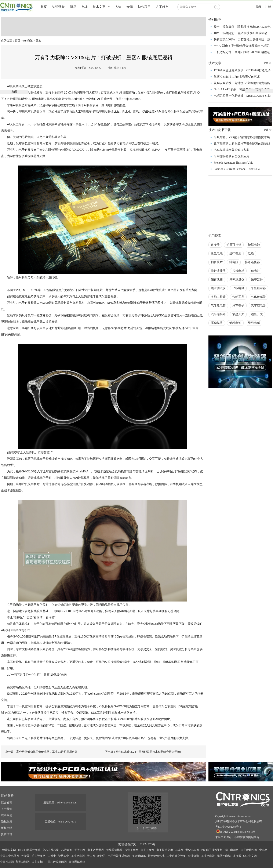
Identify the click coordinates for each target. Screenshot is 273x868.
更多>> (268, 130)
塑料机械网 (23, 862)
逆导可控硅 (234, 245)
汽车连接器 (218, 314)
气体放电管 (218, 306)
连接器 (26, 856)
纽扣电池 (235, 253)
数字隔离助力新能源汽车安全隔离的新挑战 (242, 144)
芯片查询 (67, 850)
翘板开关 (257, 314)
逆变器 (215, 245)
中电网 (263, 850)
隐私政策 (7, 822)
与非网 (179, 850)
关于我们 (7, 809)
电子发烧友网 (249, 850)
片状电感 (238, 271)
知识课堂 (58, 7)
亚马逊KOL (139, 856)
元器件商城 (224, 856)
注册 (268, 7)
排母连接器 (252, 262)
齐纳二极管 (218, 297)
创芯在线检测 (51, 850)
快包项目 (144, 7)
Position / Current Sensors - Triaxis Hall (238, 169)
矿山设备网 (39, 856)
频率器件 (257, 279)
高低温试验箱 (77, 862)
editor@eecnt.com (67, 802)
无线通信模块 (114, 850)
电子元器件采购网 (119, 856)
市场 (84, 7)
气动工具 (238, 297)
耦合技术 (217, 262)
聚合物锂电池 (156, 856)
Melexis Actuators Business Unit (233, 163)
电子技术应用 (165, 850)
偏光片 (255, 271)
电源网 (234, 850)
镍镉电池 (254, 245)
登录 (258, 7)
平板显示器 (258, 288)
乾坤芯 (101, 856)
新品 (73, 7)
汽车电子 (238, 306)
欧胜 (251, 253)
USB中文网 (250, 856)
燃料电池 (235, 323)
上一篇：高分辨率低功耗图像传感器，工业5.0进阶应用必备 (41, 752)
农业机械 (37, 862)
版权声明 (7, 828)
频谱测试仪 (218, 288)
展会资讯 (7, 802)
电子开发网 (147, 850)
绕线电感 (254, 323)
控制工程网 (132, 850)
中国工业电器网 (10, 856)
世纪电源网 (192, 850)
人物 (118, 7)
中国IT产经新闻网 (56, 862)
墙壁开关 (238, 314)
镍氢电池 (217, 253)
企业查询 (193, 856)
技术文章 (99, 7)
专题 (130, 7)
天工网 (91, 856)
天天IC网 (80, 850)
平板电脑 (238, 288)
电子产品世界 (96, 850)
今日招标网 (7, 862)
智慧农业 (63, 856)
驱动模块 (217, 323)
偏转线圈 (217, 279)
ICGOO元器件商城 (29, 850)
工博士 (52, 856)
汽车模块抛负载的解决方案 (232, 150)
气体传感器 (258, 297)
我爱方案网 (9, 850)
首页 (44, 7)
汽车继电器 (258, 306)
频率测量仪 (237, 279)
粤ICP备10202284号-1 (228, 827)
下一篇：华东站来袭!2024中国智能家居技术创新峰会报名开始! (143, 752)
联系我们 (7, 815)
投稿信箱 (7, 834)
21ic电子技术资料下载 (215, 850)
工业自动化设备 (176, 856)
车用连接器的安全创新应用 (232, 156)
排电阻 (234, 262)
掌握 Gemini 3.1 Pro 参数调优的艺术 (237, 77)
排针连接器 (218, 271)
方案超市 (162, 7)
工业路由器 (78, 856)
